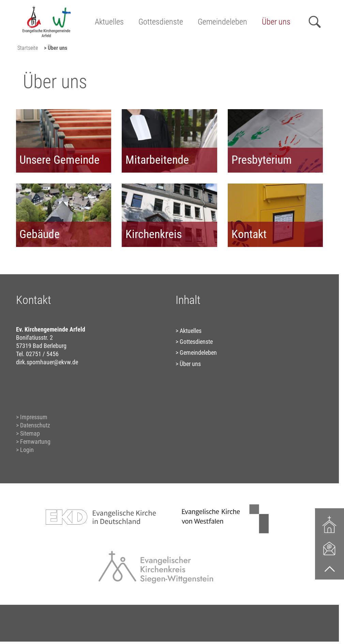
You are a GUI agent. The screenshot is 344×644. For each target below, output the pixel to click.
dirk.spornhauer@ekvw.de (47, 362)
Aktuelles (109, 22)
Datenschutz (35, 425)
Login (27, 450)
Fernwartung (35, 442)
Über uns (276, 22)
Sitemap (30, 433)
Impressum (34, 417)
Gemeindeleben (222, 22)
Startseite (28, 48)
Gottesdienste (161, 22)
